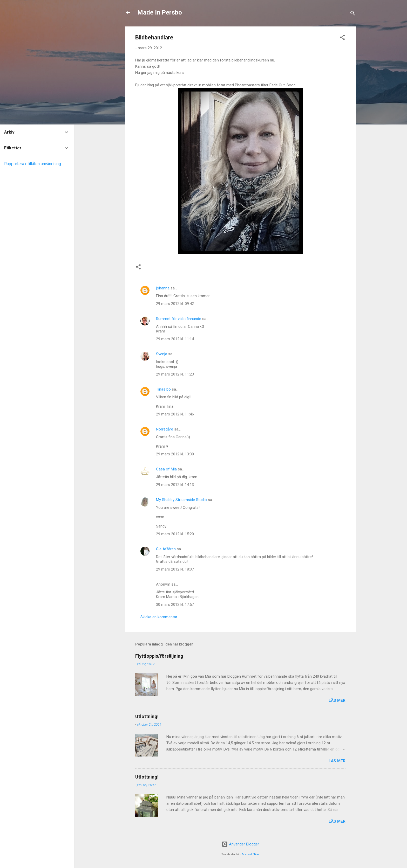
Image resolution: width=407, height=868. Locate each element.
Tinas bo (163, 389)
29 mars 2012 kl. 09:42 (175, 304)
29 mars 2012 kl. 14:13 (175, 485)
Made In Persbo (160, 12)
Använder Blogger (240, 844)
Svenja (162, 354)
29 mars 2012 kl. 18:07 (175, 569)
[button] (342, 38)
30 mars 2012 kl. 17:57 (175, 605)
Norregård (165, 429)
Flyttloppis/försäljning (159, 656)
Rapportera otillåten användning (33, 164)
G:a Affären (166, 549)
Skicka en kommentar (159, 617)
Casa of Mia (166, 469)
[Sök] (353, 14)
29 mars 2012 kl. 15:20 (175, 534)
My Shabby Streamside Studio (181, 500)
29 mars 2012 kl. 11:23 (175, 374)
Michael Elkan (251, 854)
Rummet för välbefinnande (179, 319)
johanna (163, 288)
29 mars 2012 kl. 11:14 (175, 339)
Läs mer (337, 700)
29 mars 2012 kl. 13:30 (175, 454)
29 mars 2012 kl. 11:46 (175, 414)
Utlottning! (147, 716)
